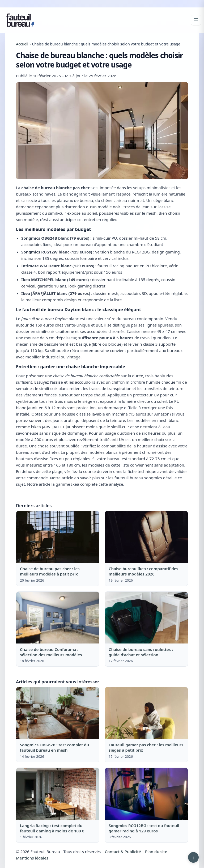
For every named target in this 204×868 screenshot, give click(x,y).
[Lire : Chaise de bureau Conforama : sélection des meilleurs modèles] (58, 618)
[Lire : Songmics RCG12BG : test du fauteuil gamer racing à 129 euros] (146, 794)
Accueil (22, 44)
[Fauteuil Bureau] (20, 20)
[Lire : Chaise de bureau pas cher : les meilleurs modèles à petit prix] (58, 537)
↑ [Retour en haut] (194, 857)
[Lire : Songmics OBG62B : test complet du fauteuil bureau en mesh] (58, 713)
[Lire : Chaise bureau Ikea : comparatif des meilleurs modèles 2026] (146, 537)
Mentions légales (32, 858)
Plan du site (156, 852)
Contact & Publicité (123, 852)
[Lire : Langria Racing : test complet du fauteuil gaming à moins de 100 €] (58, 794)
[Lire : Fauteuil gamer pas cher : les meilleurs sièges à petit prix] (146, 713)
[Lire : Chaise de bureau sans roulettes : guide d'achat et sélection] (146, 618)
